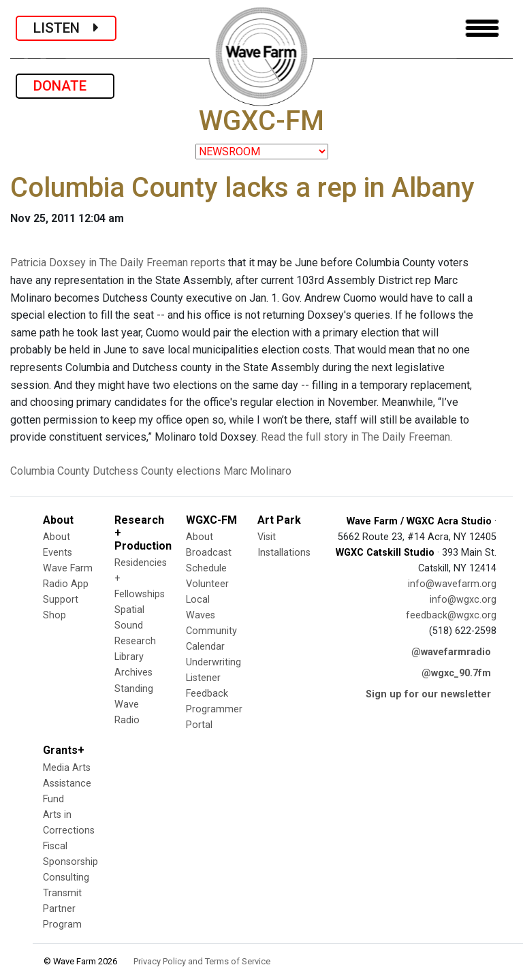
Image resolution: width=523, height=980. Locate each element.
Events (58, 553)
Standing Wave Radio (134, 705)
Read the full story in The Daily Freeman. (356, 437)
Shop (54, 615)
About (57, 537)
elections (199, 471)
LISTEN (66, 28)
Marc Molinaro (257, 471)
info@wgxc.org (463, 600)
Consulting (66, 878)
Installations (284, 553)
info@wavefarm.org (452, 584)
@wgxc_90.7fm (456, 673)
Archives (133, 673)
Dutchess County (133, 471)
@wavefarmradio (451, 652)
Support (61, 600)
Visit (267, 537)
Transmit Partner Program (62, 909)
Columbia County (50, 471)
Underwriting (213, 662)
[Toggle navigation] (482, 28)
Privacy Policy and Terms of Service (202, 961)
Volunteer (207, 584)
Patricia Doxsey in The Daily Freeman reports (118, 263)
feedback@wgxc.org (451, 615)
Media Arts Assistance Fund (67, 784)
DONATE (65, 86)
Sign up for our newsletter (428, 694)
